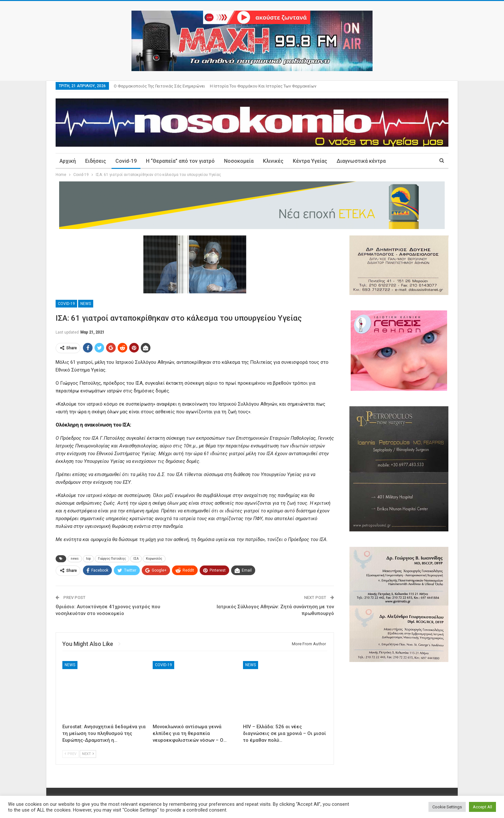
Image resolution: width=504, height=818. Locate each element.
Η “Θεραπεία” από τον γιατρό (180, 161)
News (86, 304)
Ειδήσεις (96, 161)
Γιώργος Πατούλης (112, 559)
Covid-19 (126, 161)
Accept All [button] (482, 807)
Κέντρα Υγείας (310, 161)
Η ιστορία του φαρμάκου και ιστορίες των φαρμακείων (263, 86)
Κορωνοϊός (154, 559)
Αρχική (68, 161)
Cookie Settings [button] (447, 807)
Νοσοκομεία (239, 161)
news (75, 559)
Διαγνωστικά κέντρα (361, 161)
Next (88, 754)
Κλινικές (273, 161)
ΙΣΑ (136, 559)
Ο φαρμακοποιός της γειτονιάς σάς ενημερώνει (159, 86)
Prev (71, 754)
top (88, 559)
